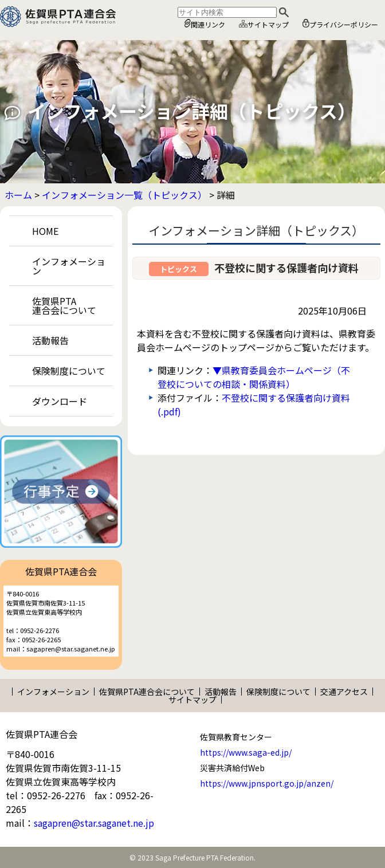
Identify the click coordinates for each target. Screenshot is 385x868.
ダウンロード (60, 401)
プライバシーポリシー (340, 24)
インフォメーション (69, 266)
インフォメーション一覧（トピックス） (124, 195)
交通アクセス (344, 692)
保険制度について (69, 371)
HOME (45, 231)
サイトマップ (264, 24)
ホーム (18, 195)
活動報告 (50, 340)
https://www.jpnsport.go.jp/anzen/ (267, 783)
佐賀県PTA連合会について (64, 305)
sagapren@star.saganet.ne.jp (94, 823)
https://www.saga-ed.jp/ (246, 752)
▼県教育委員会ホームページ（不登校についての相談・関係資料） (254, 377)
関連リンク (205, 24)
